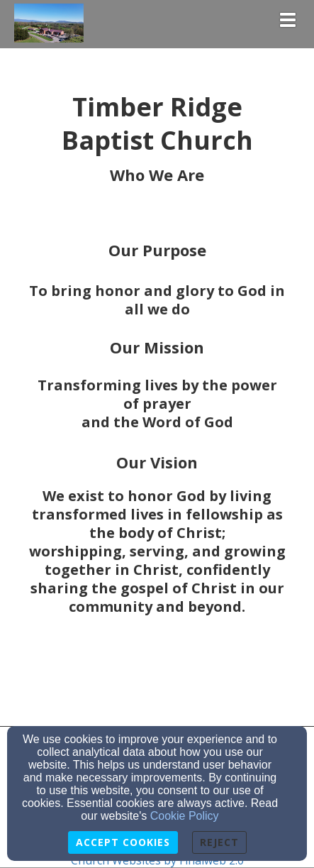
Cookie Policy (185, 816)
